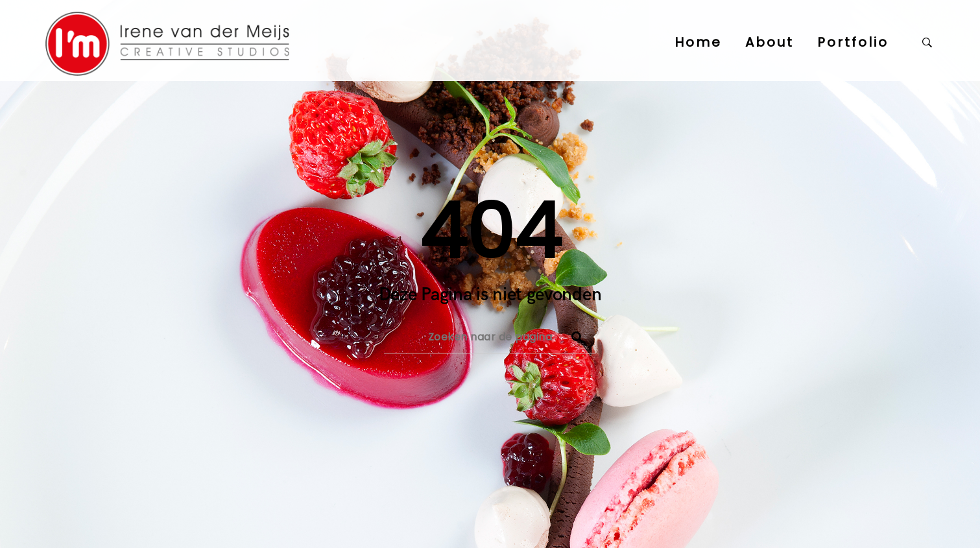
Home (698, 42)
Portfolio (853, 42)
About (770, 42)
